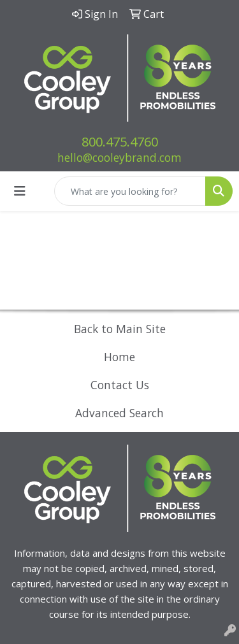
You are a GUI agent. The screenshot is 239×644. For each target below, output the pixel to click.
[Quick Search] (130, 191)
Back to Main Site (120, 329)
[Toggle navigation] (20, 191)
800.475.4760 (120, 142)
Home (119, 357)
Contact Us (120, 385)
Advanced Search (119, 413)
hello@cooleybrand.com (119, 157)
